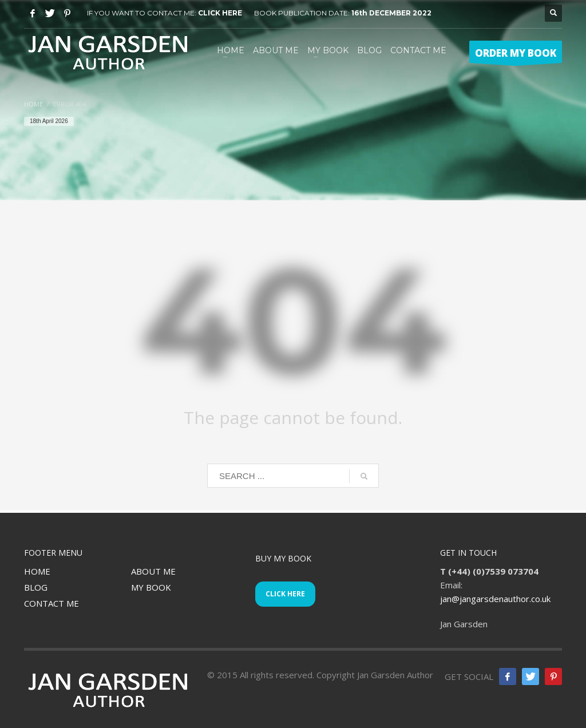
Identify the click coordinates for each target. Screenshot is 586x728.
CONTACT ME (52, 603)
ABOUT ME (153, 571)
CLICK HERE (220, 13)
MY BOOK (151, 587)
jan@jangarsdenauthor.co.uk (495, 599)
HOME (37, 571)
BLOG (36, 587)
